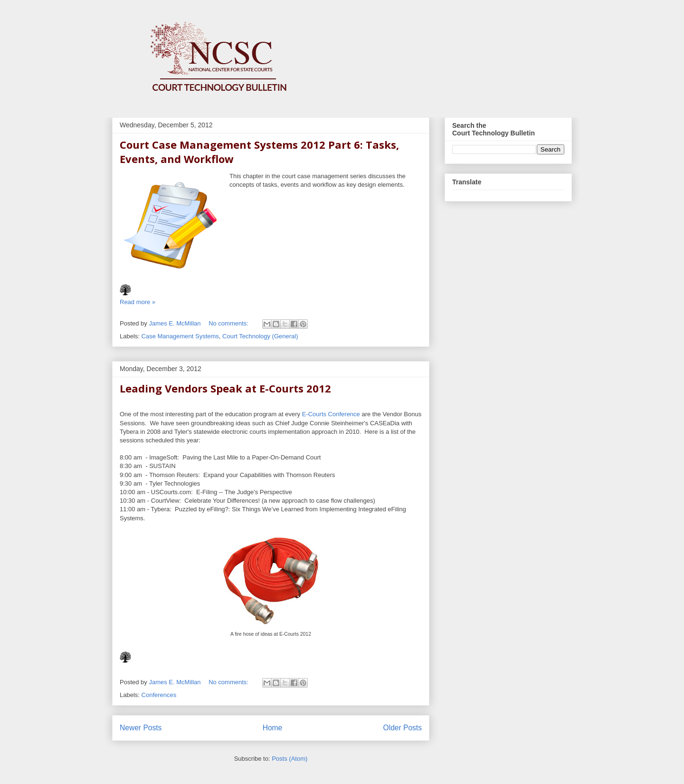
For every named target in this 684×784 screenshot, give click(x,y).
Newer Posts (141, 728)
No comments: (229, 323)
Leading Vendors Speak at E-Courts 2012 (225, 388)
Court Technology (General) (260, 336)
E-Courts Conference (331, 414)
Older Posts (403, 728)
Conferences (159, 695)
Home (273, 728)
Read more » (138, 302)
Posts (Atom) (290, 759)
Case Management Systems (180, 336)
